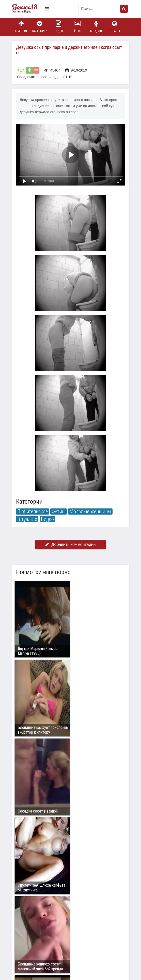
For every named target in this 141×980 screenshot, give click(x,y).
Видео (58, 27)
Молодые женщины (90, 512)
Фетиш (59, 512)
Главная (21, 27)
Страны (115, 27)
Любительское (33, 512)
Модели (96, 27)
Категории (40, 27)
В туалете (27, 519)
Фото (77, 27)
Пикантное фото (27, 9)
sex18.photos (66, 924)
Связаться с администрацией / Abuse (43, 920)
